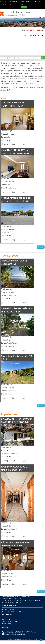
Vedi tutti (41, 247)
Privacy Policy (7, 624)
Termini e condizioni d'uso (11, 621)
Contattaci (6, 619)
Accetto (24, 7)
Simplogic (34, 639)
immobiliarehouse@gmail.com (15, 634)
